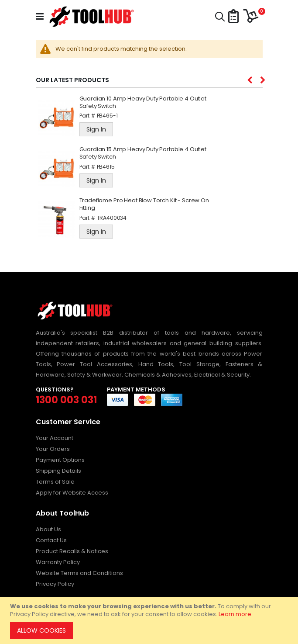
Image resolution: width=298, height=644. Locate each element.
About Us (48, 529)
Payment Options (60, 460)
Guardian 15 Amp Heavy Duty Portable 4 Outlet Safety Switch (143, 153)
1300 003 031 (66, 400)
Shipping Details (58, 471)
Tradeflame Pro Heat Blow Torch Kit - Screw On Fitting (144, 204)
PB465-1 (107, 116)
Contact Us (51, 540)
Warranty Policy (58, 562)
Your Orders (53, 449)
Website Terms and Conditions (79, 573)
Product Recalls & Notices (72, 551)
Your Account (55, 438)
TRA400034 (112, 218)
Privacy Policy (55, 584)
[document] (150, 621)
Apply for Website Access (72, 493)
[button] (233, 17)
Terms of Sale (55, 482)
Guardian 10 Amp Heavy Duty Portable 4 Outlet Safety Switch (143, 103)
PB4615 (106, 167)
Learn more (235, 614)
